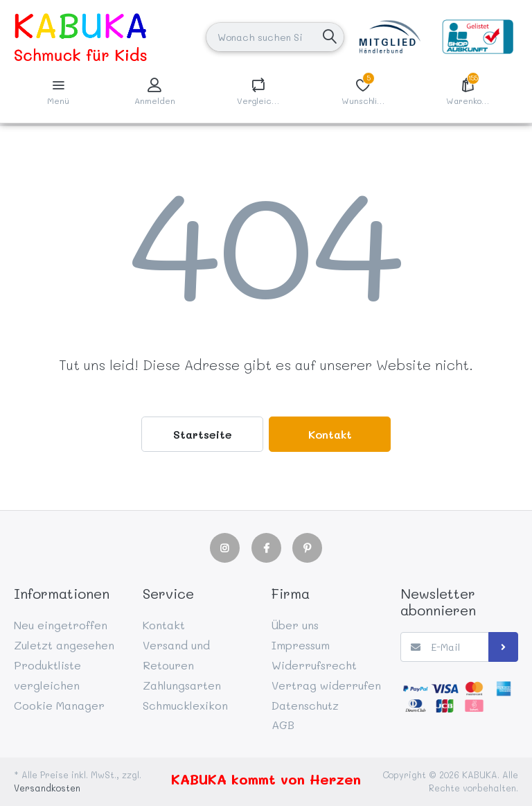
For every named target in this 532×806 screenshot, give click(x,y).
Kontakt (330, 434)
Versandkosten (47, 788)
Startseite (203, 434)
